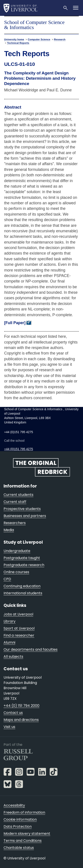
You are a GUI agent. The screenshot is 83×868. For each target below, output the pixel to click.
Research (60, 39)
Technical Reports (18, 43)
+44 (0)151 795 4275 (19, 449)
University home (14, 39)
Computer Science (39, 39)
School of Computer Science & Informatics (34, 25)
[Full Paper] (15, 323)
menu (75, 23)
